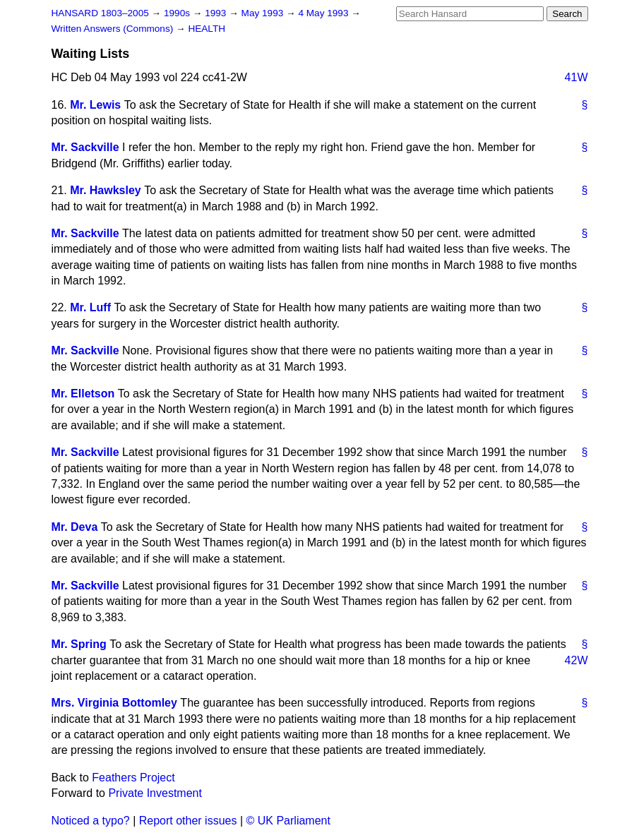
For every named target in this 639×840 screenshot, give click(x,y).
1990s (178, 13)
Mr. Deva (75, 527)
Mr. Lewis (95, 105)
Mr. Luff (90, 307)
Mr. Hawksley (106, 190)
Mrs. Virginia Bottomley (114, 703)
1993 (217, 13)
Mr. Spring (79, 644)
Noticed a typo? (91, 821)
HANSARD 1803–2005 (100, 13)
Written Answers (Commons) (114, 29)
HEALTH (207, 29)
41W (577, 77)
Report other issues (188, 821)
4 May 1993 (324, 13)
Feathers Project (133, 778)
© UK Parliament (288, 821)
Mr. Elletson (83, 394)
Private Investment (155, 793)
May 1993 (264, 13)
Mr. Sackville (85, 147)
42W (577, 660)
